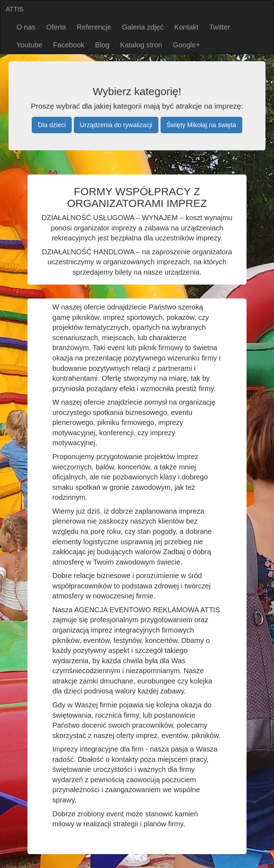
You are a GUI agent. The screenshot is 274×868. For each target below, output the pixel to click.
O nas (26, 27)
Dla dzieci (52, 125)
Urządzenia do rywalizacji (116, 125)
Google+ (186, 45)
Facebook (69, 45)
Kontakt (186, 27)
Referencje (94, 27)
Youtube (29, 45)
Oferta (56, 27)
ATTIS (15, 9)
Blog (102, 45)
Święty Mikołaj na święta (201, 125)
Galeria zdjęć (143, 27)
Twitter (220, 27)
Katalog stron (141, 45)
